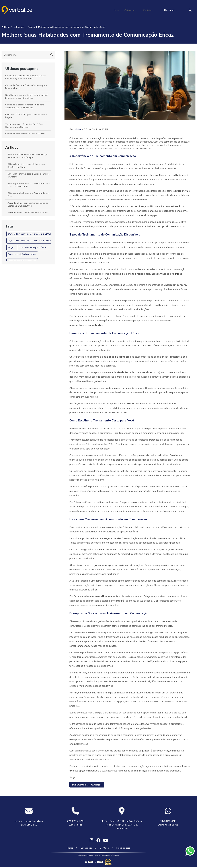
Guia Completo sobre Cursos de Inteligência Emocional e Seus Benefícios (27, 97)
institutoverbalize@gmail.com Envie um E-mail (29, 823)
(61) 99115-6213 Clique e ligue (75, 823)
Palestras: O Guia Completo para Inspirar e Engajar (26, 116)
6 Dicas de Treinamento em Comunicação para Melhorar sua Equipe (28, 156)
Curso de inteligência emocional (22, 254)
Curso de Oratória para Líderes (33, 248)
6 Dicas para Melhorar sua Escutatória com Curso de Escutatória (29, 185)
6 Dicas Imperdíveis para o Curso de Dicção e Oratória (29, 175)
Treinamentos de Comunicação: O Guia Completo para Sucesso (24, 126)
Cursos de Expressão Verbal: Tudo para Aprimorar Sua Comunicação (25, 106)
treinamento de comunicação (87, 785)
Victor (78, 129)
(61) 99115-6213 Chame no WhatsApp (168, 823)
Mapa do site (121, 849)
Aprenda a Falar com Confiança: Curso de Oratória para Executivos (28, 204)
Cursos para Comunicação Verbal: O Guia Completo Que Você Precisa (25, 77)
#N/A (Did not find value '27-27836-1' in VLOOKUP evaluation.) (36, 234)
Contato (147, 10)
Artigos (12, 147)
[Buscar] (190, 10)
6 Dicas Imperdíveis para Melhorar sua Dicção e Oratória (26, 166)
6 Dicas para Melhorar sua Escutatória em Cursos (28, 195)
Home (115, 10)
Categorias (129, 10)
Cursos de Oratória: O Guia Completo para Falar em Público (26, 87)
